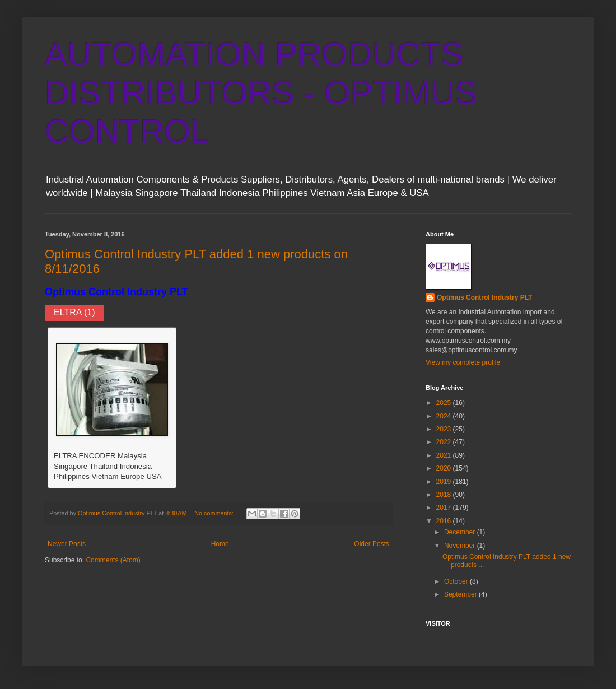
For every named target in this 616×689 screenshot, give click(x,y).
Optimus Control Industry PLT (116, 292)
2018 (445, 495)
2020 (445, 468)
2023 (445, 429)
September (461, 594)
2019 (445, 482)
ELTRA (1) (74, 312)
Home (220, 544)
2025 (445, 403)
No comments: (215, 513)
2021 (445, 455)
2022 (445, 442)
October (457, 581)
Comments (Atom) (113, 560)
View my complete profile (463, 362)
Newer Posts (67, 544)
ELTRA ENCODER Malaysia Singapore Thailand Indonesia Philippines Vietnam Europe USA (108, 466)
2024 (445, 416)
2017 (445, 508)
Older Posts (372, 544)
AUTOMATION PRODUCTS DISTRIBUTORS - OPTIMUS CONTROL (261, 93)
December (461, 532)
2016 (445, 521)
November (461, 546)
